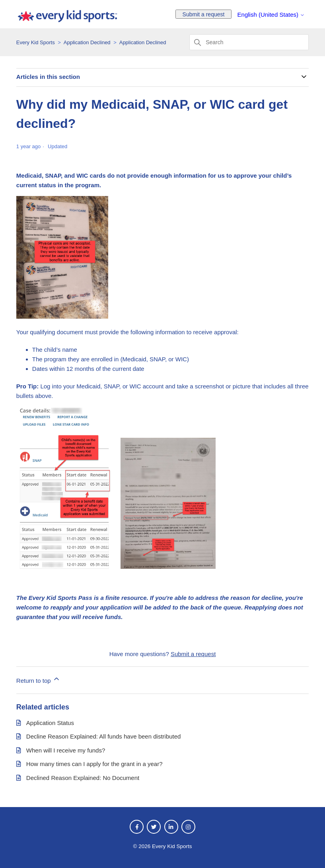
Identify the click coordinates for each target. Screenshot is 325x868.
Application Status (50, 723)
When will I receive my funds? (66, 750)
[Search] (249, 42)
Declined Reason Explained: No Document (83, 778)
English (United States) (271, 15)
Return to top (38, 679)
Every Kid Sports (36, 42)
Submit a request (204, 14)
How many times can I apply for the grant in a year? (94, 764)
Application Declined (87, 42)
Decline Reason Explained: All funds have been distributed (104, 736)
